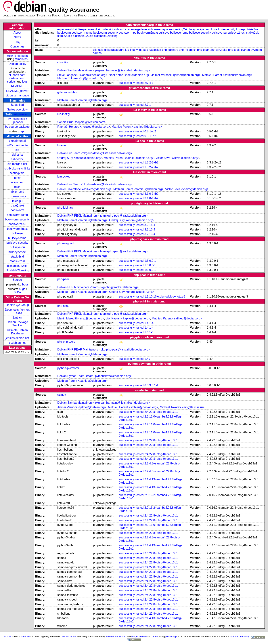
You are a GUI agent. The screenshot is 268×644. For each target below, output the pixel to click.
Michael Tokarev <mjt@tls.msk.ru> (80, 78)
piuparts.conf (17, 75)
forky (17, 178)
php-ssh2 (216, 50)
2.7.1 (148, 105)
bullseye (17, 233)
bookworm (17, 210)
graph (22, 131)
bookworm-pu (17, 224)
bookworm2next (17, 229)
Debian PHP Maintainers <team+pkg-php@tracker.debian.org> (98, 287)
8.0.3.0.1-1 (151, 385)
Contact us (17, 46)
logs (25, 82)
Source (17, 280)
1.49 (147, 359)
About (17, 33)
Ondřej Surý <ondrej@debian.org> (80, 158)
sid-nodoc (17, 159)
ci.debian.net (17, 343)
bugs (25, 284)
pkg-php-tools (231, 50)
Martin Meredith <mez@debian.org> (81, 318)
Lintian (17, 318)
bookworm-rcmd (17, 215)
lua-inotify (131, 50)
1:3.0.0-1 (150, 261)
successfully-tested (131, 83)
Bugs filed (17, 105)
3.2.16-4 (150, 225)
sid (17, 150)
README (17, 86)
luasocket (155, 50)
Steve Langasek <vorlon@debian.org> (82, 75)
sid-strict (17, 155)
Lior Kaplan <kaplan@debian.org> (128, 318)
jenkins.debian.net (17, 338)
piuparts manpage (17, 95)
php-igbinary (170, 50)
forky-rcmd (17, 182)
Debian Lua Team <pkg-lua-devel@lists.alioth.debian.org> (95, 153)
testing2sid (17, 173)
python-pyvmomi (252, 50)
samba (97, 53)
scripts (11, 82)
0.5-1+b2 (150, 131)
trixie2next (17, 206)
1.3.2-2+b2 (151, 162)
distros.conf (17, 78)
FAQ (17, 42)
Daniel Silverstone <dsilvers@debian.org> (85, 189)
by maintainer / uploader (17, 120)
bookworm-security (17, 219)
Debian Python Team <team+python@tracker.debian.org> (95, 376)
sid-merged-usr (17, 164)
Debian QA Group (17, 305)
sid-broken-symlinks (17, 168)
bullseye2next (17, 252)
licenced (25, 636)
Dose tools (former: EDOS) (17, 311)
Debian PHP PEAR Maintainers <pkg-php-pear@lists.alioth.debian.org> (104, 349)
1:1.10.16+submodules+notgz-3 (165, 297)
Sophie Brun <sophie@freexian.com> (82, 122)
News (17, 37)
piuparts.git (171, 636)
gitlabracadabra (114, 50)
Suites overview (17, 109)
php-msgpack (188, 50)
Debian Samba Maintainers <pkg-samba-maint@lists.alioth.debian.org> (104, 70)
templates (21, 59)
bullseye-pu (17, 247)
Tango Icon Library (240, 636)
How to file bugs (17, 56)
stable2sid (17, 257)
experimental (17, 141)
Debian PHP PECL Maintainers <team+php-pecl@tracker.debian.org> (102, 216)
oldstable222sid (17, 266)
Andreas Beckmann (116, 636)
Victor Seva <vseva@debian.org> (177, 158)
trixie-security (17, 196)
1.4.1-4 (149, 323)
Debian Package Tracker (17, 324)
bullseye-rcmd (17, 238)
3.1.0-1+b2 (151, 194)
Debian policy (17, 64)
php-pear (203, 50)
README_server (17, 91)
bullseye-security (17, 243)
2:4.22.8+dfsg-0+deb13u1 (161, 412)
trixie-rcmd (22, 114)
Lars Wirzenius (68, 636)
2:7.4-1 (149, 83)
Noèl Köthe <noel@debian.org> (129, 75)
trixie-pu (17, 201)
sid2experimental (17, 145)
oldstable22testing (17, 270)
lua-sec (143, 50)
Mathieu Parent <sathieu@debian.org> (227, 75)
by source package (17, 127)
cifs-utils (98, 50)
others (155, 636)
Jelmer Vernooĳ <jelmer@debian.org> (176, 75)
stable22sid (17, 261)
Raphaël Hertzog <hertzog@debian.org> (84, 127)
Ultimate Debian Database (17, 332)
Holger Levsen (139, 636)
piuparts (7, 636)
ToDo (17, 292)
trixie (17, 187)
